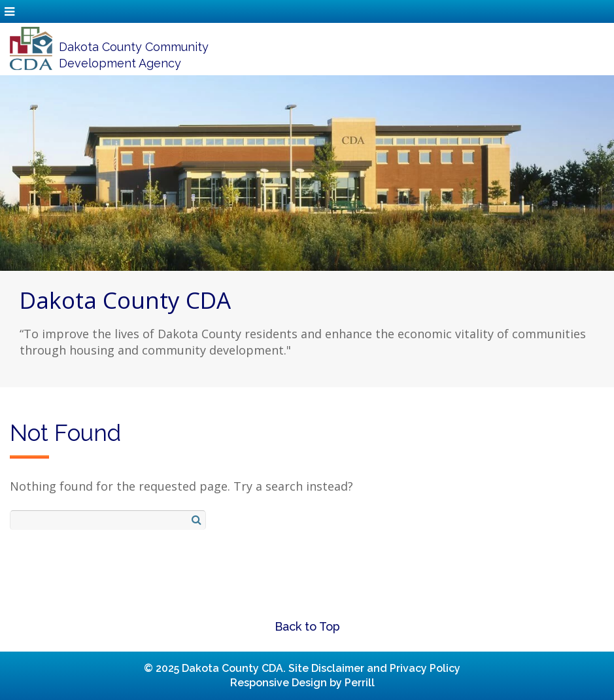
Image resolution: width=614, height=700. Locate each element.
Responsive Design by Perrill (302, 683)
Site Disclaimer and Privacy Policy (374, 668)
